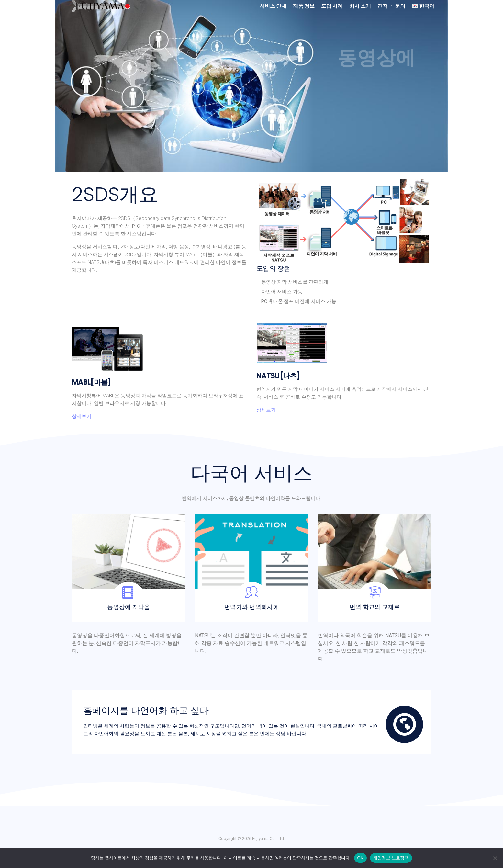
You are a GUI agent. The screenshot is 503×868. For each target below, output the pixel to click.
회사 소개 (360, 6)
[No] (495, 858)
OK (360, 858)
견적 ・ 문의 (391, 6)
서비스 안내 (273, 6)
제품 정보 (304, 6)
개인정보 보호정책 (391, 858)
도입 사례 (332, 6)
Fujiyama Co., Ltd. (268, 838)
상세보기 (82, 416)
